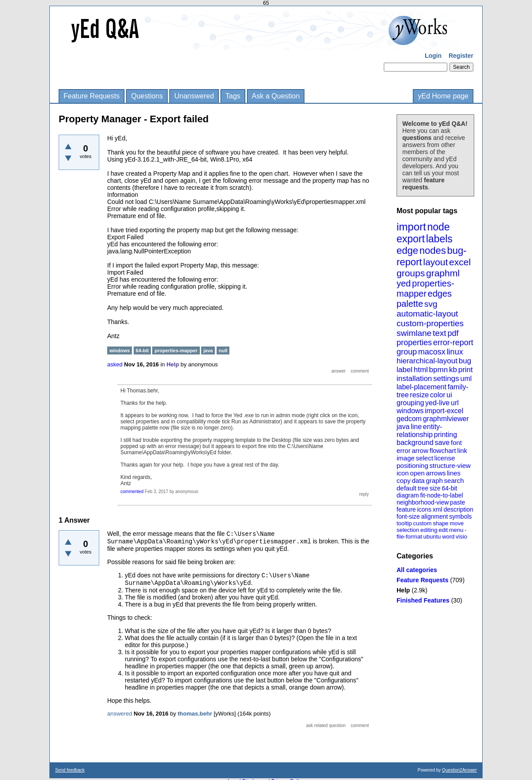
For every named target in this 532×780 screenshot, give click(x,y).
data (418, 480)
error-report (453, 343)
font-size (408, 516)
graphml (443, 273)
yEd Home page (443, 96)
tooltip (404, 523)
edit (443, 530)
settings (446, 379)
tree (423, 488)
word (448, 537)
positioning (412, 465)
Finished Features (423, 600)
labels (439, 239)
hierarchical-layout (427, 361)
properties (414, 343)
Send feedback (70, 770)
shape (440, 523)
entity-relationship (419, 431)
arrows (436, 473)
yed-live (437, 403)
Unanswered (194, 96)
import (411, 227)
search (454, 480)
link (463, 450)
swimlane (414, 333)
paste (457, 502)
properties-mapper (425, 288)
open (417, 473)
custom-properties (430, 323)
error (404, 450)
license (445, 458)
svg (431, 304)
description (458, 509)
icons (424, 509)
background (415, 443)
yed (404, 283)
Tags (233, 96)
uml (466, 379)
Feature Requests (92, 96)
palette (410, 304)
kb (453, 370)
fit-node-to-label (441, 495)
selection (408, 530)
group (407, 352)
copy (404, 480)
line (416, 427)
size (435, 488)
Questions (147, 96)
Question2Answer (459, 770)
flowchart (443, 450)
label (405, 370)
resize (419, 395)
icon (403, 473)
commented (132, 492)
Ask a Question (276, 96)
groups (411, 273)
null (223, 350)
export (411, 239)
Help (403, 590)
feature (406, 509)
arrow (420, 450)
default (406, 488)
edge (407, 251)
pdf (453, 333)
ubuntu (432, 537)
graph (434, 480)
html (421, 370)
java (403, 427)
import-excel (444, 411)
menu (456, 530)
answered (120, 714)
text (440, 333)
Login (433, 56)
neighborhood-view (423, 502)
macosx (432, 352)
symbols (460, 516)
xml (438, 509)
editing (429, 530)
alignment (435, 516)
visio (461, 537)
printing (446, 435)
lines (454, 473)
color (438, 395)
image (406, 458)
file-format (409, 537)
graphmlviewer (446, 419)
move (457, 523)
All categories (417, 570)
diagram (408, 495)
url (455, 403)
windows (410, 411)
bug (465, 361)
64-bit (449, 488)
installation (414, 379)
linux (455, 352)
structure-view (450, 465)
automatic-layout (427, 314)
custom (422, 523)
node (438, 227)
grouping (410, 403)
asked (115, 364)
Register (461, 56)
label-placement (421, 387)
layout (435, 262)
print (466, 370)
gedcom (409, 419)
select (425, 458)
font (456, 443)
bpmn (439, 370)
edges (440, 294)
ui (449, 395)
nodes (433, 251)
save (442, 443)
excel (460, 262)
